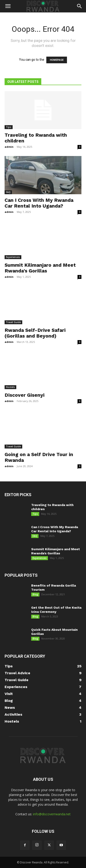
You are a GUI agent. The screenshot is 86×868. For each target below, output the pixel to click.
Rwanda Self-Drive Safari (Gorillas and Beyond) (35, 333)
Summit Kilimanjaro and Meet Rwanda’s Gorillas (40, 268)
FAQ (8, 192)
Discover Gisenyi (25, 395)
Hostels (10, 387)
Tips (9, 127)
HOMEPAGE (57, 60)
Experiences (13, 257)
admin (9, 147)
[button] (8, 6)
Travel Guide (13, 322)
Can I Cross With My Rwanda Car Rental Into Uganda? (39, 203)
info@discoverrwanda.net (52, 814)
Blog (35, 594)
